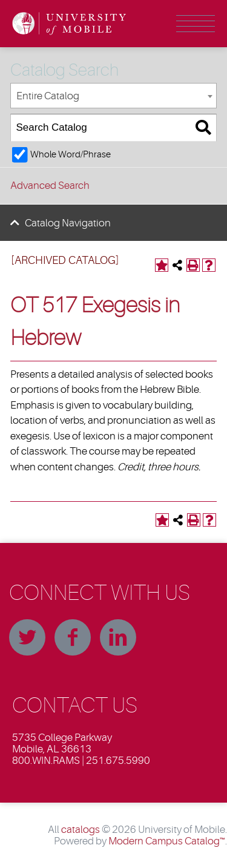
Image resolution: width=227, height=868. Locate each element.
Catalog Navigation (68, 223)
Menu (196, 24)
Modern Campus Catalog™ (167, 841)
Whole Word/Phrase (71, 154)
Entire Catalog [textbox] (48, 96)
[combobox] (113, 96)
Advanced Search (50, 186)
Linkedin (118, 637)
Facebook (73, 637)
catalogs (81, 830)
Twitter (27, 637)
